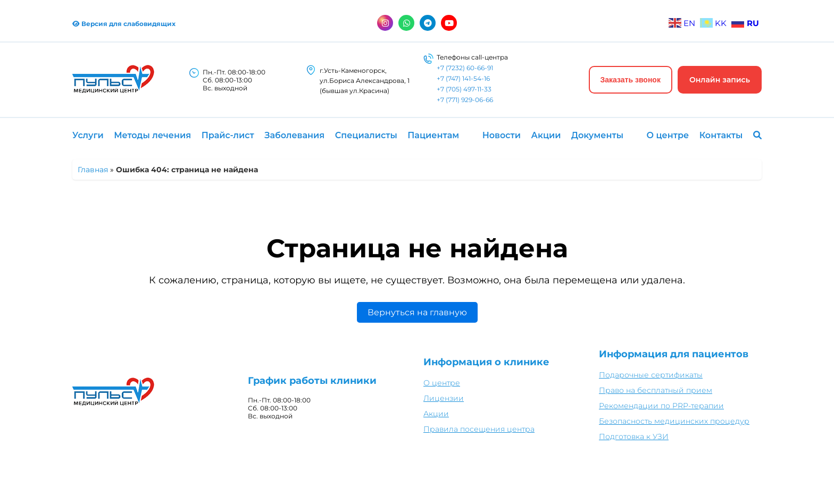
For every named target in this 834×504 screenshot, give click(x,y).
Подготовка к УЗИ (634, 436)
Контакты (721, 135)
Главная (93, 170)
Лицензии (444, 398)
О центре (668, 135)
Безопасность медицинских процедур (674, 421)
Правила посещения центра (479, 429)
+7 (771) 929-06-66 (465, 100)
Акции (546, 135)
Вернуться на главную (417, 312)
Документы (597, 135)
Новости (502, 135)
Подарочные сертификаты (651, 375)
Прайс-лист (228, 135)
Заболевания (294, 135)
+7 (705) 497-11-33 (464, 89)
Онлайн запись (720, 80)
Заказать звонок (631, 80)
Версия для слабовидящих (124, 24)
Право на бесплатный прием (656, 390)
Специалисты (366, 135)
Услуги (88, 135)
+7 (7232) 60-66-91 (465, 68)
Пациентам (433, 135)
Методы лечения (152, 135)
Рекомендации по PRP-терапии (661, 406)
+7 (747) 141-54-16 (463, 78)
